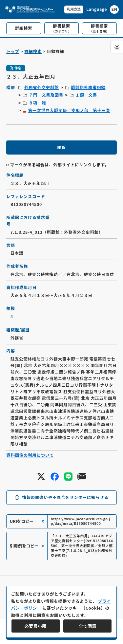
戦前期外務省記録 (88, 87)
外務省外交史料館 (41, 87)
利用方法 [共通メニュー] (73, 9)
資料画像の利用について (30, 455)
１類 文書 (86, 95)
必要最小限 (36, 626)
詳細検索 (33, 51)
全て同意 (88, 626)
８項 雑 (38, 103)
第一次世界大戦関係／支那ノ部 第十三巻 (69, 110)
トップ (13, 51)
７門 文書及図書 (46, 95)
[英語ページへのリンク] (102, 9)
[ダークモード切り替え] (117, 47)
